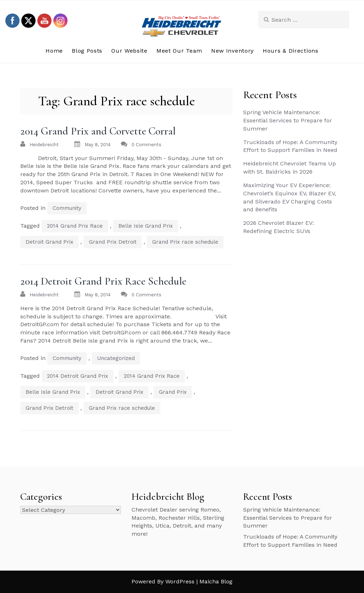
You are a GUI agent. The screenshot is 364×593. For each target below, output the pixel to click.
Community (67, 208)
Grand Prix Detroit (113, 242)
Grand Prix (173, 392)
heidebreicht (44, 145)
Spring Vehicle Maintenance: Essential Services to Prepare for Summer (288, 120)
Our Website (129, 51)
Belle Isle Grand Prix (146, 226)
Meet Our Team (179, 51)
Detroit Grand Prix (49, 242)
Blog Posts (87, 51)
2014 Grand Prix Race (75, 226)
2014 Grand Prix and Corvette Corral (98, 131)
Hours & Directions (291, 51)
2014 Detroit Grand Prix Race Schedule (103, 281)
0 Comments (146, 145)
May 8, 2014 (98, 145)
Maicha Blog (216, 581)
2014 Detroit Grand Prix (77, 376)
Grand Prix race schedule (185, 242)
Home (54, 51)
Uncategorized (116, 358)
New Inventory (232, 51)
